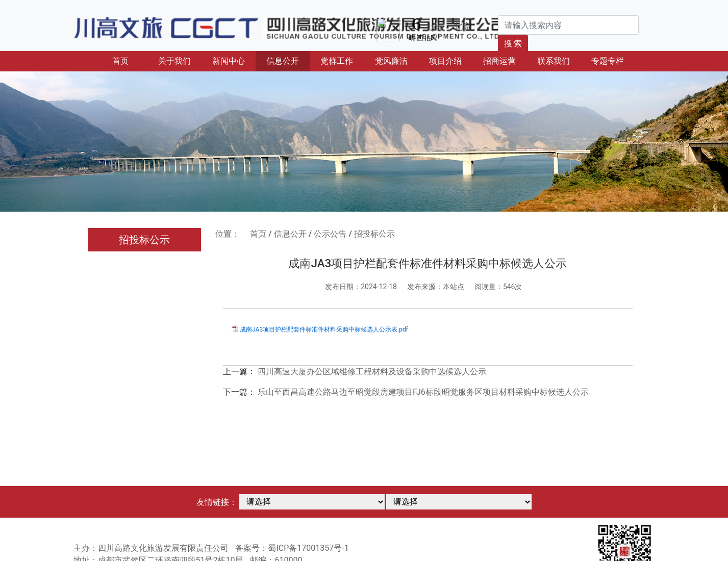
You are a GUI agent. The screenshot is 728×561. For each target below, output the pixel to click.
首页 (130, 60)
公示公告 (330, 234)
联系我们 (554, 61)
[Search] (568, 25)
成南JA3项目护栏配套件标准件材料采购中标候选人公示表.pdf (324, 329)
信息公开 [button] (283, 61)
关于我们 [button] (174, 61)
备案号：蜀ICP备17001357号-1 (292, 548)
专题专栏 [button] (608, 61)
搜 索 (513, 44)
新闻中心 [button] (229, 61)
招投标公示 (144, 240)
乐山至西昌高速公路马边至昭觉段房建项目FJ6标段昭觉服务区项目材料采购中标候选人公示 (423, 392)
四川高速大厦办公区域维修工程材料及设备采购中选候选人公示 (372, 372)
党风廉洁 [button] (391, 61)
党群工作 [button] (337, 61)
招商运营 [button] (499, 61)
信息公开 (290, 234)
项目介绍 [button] (445, 61)
